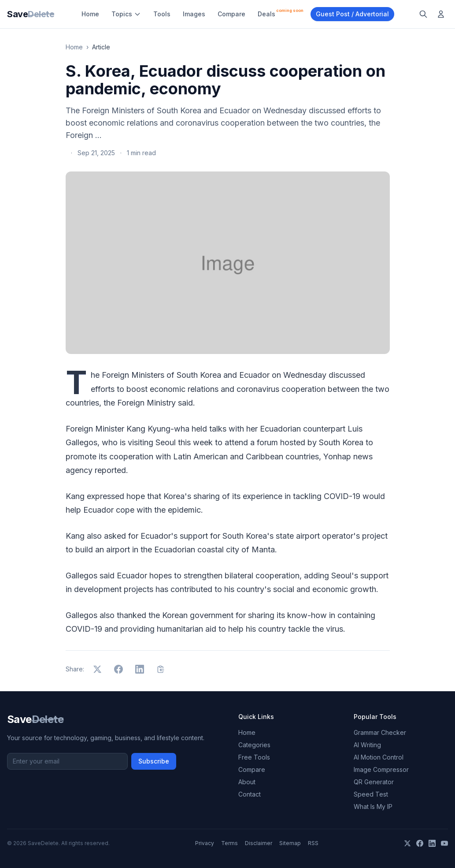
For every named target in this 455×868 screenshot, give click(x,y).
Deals (281, 13)
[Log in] (441, 14)
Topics (126, 14)
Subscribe (154, 761)
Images (194, 14)
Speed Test (371, 794)
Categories (254, 745)
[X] (407, 843)
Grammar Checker (380, 732)
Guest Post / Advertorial (352, 14)
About (247, 782)
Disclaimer (259, 843)
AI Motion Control (379, 757)
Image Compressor (381, 769)
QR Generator (374, 782)
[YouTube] (444, 843)
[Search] (423, 14)
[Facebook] (420, 843)
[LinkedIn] (432, 843)
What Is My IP (373, 807)
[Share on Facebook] (118, 669)
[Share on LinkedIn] (140, 669)
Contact (250, 794)
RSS (313, 843)
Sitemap (290, 843)
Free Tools (254, 757)
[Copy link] (161, 669)
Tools (162, 14)
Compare (231, 14)
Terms (229, 843)
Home (90, 14)
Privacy (205, 843)
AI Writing (367, 745)
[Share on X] (97, 669)
